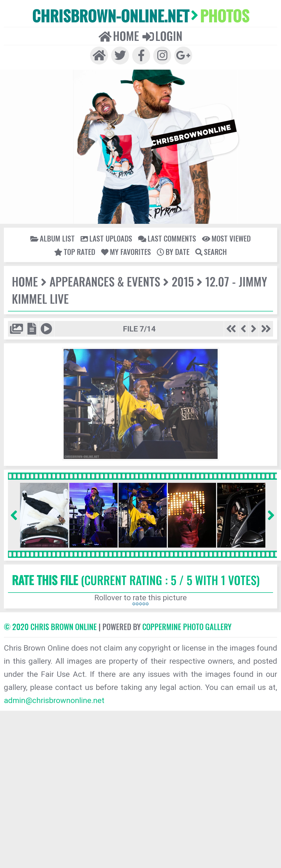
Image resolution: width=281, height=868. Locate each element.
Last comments (167, 238)
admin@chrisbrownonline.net (54, 700)
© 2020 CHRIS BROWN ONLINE (50, 627)
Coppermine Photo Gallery (187, 627)
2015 (183, 281)
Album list (52, 238)
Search (211, 252)
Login (162, 36)
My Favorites (126, 252)
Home (119, 36)
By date (173, 252)
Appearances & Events (105, 281)
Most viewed (226, 238)
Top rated (75, 252)
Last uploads (106, 238)
